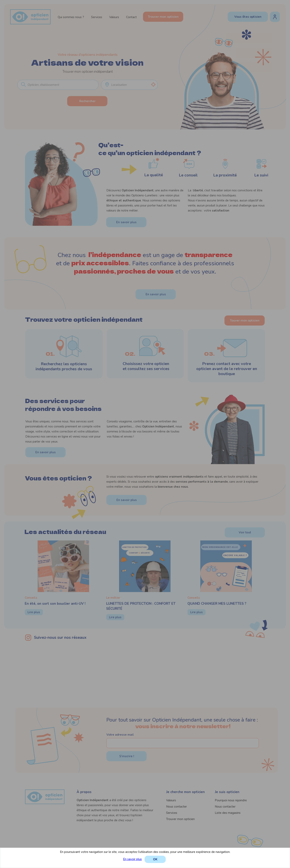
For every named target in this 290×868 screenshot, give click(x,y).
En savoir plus (132, 859)
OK (155, 859)
